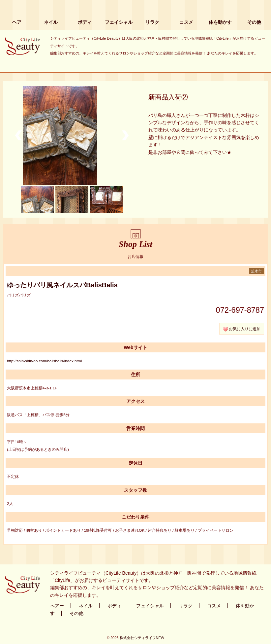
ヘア (17, 22)
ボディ (85, 22)
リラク (152, 22)
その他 (254, 22)
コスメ (186, 22)
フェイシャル (119, 22)
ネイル (51, 22)
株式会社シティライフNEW (142, 638)
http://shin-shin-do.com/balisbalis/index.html (44, 361)
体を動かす (220, 22)
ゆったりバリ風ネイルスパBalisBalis (62, 285)
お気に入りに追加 (245, 329)
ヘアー (57, 606)
